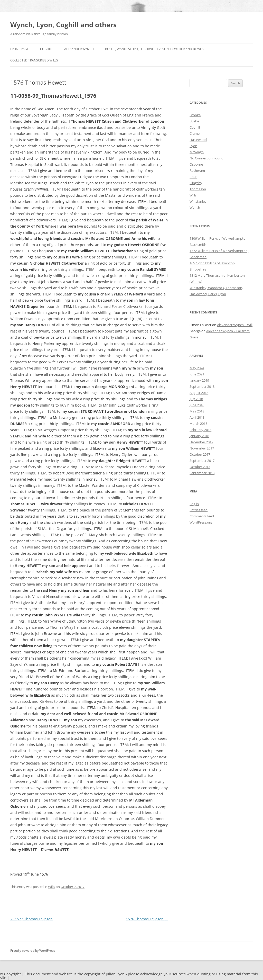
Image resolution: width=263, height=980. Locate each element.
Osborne (196, 164)
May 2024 (197, 368)
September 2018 (202, 386)
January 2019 (199, 380)
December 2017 (201, 442)
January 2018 (199, 436)
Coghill (46, 49)
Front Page (20, 49)
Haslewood (198, 140)
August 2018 (199, 393)
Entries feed (199, 510)
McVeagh (197, 152)
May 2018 (197, 411)
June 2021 (197, 374)
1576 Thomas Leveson (147, 919)
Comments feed (202, 516)
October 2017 (200, 454)
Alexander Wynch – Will (235, 325)
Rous (193, 177)
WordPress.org (201, 522)
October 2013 (200, 467)
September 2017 (202, 461)
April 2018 (197, 417)
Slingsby (196, 183)
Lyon (193, 146)
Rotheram (197, 170)
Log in (194, 504)
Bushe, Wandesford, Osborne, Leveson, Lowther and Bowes (154, 49)
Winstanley (198, 201)
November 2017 (202, 448)
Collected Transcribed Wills (34, 60)
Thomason (198, 189)
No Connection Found (206, 158)
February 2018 (200, 430)
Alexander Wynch (79, 49)
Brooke (195, 115)
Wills (51, 887)
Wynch (195, 208)
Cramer (195, 133)
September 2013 (202, 473)
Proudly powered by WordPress (33, 951)
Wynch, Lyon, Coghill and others (63, 25)
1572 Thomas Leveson (31, 919)
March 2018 (198, 424)
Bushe (194, 121)
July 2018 (196, 399)
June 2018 (197, 405)
